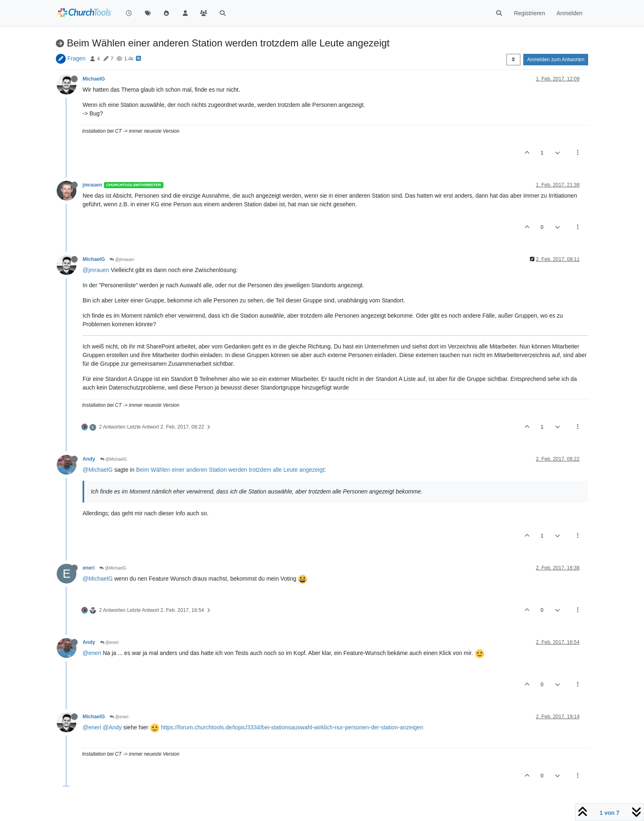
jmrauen (92, 185)
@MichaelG (114, 459)
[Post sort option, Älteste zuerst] (513, 60)
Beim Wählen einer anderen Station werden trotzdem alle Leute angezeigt (230, 470)
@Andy (112, 727)
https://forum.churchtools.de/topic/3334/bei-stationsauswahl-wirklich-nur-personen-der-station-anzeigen (292, 727)
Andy (89, 459)
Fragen (76, 58)
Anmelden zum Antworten (556, 60)
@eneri (109, 642)
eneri (89, 568)
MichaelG (94, 79)
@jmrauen (122, 259)
